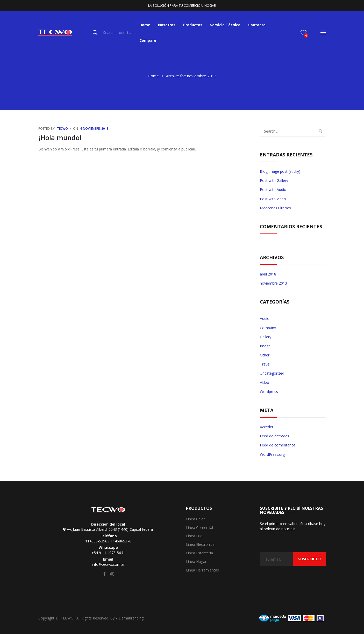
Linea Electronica (200, 545)
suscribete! (309, 559)
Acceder (267, 427)
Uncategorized (272, 373)
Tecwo (62, 129)
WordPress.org (272, 454)
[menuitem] (145, 25)
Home (153, 76)
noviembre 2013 (273, 283)
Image (265, 346)
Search (95, 33)
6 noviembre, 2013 (94, 129)
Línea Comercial (199, 528)
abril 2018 (268, 274)
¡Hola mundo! (60, 137)
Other (265, 355)
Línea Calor (195, 519)
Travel (265, 364)
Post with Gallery (274, 180)
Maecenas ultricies (275, 208)
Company (268, 328)
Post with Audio (273, 189)
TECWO (68, 618)
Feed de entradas (274, 436)
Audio (265, 318)
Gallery (266, 337)
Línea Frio (194, 536)
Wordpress (269, 392)
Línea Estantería (199, 553)
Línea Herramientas (202, 570)
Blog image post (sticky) (280, 171)
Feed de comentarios (278, 445)
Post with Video (273, 199)
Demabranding (131, 618)
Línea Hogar (196, 562)
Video (265, 383)
